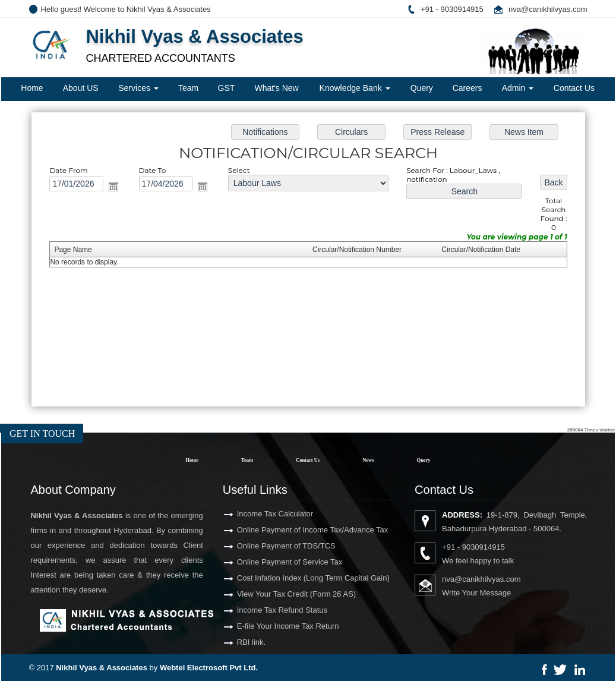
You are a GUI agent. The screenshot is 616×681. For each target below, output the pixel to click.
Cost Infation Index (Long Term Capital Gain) (288, 578)
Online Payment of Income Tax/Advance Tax (287, 530)
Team (188, 88)
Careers (467, 88)
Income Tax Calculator (249, 514)
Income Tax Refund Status (257, 610)
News (368, 460)
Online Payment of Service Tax (264, 562)
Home (32, 88)
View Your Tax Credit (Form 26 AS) (271, 594)
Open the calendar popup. (119, 189)
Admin (518, 88)
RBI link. (226, 642)
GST (227, 88)
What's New (276, 88)
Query (422, 88)
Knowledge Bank (355, 88)
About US (81, 88)
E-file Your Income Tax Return (263, 626)
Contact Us (574, 88)
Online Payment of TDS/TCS (261, 546)
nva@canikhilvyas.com (548, 9)
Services (138, 88)
